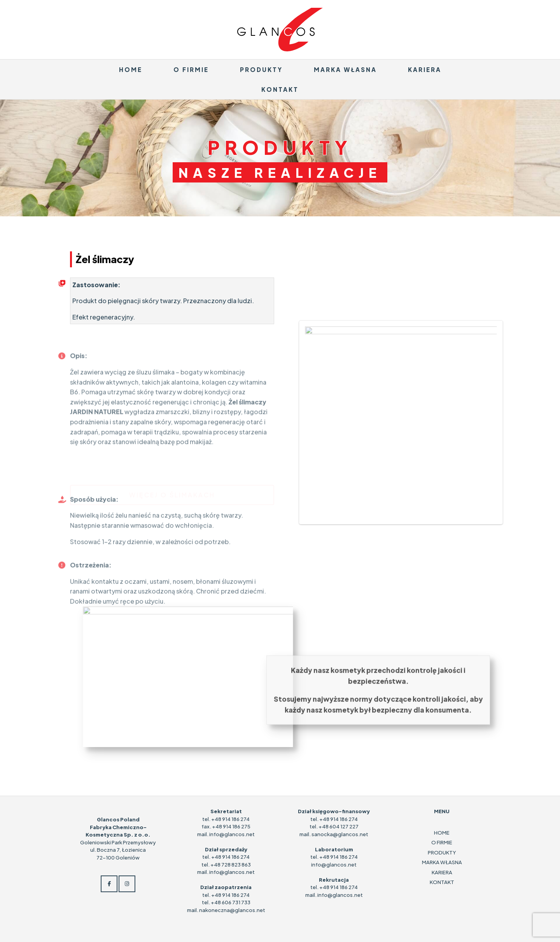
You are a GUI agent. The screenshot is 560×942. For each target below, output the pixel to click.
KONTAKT (280, 89)
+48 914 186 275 (231, 826)
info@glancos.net (232, 834)
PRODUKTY (261, 69)
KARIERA (425, 69)
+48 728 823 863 (231, 865)
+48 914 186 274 (230, 819)
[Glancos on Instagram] (127, 884)
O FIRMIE (191, 69)
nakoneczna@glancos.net (232, 910)
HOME (131, 69)
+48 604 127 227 (339, 826)
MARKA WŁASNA (345, 69)
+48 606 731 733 (231, 902)
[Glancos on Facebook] (109, 884)
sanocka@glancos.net (340, 834)
